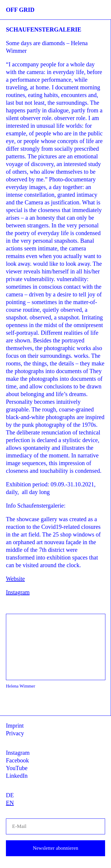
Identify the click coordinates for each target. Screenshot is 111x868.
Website (15, 579)
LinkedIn (17, 776)
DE (10, 795)
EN (10, 803)
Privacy (15, 733)
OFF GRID (20, 10)
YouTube (17, 768)
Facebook (17, 760)
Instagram (18, 592)
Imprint (15, 726)
